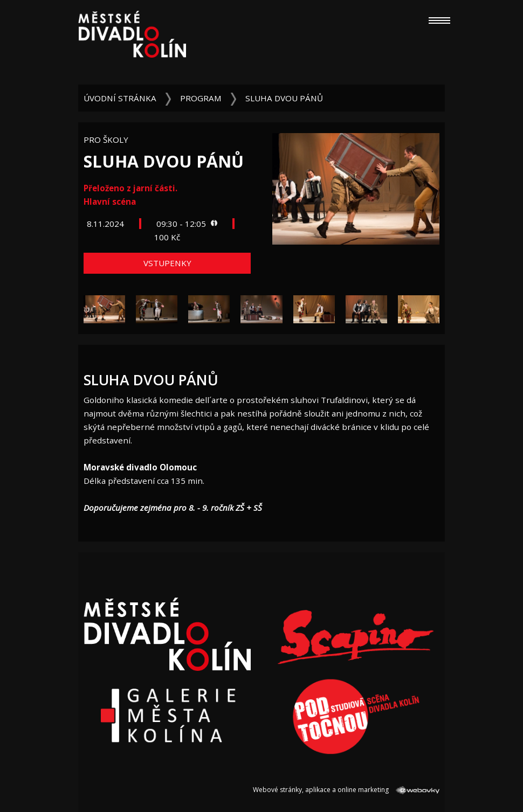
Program (201, 98)
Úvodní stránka (120, 98)
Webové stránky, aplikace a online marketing (346, 790)
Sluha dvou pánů (284, 98)
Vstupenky (167, 263)
